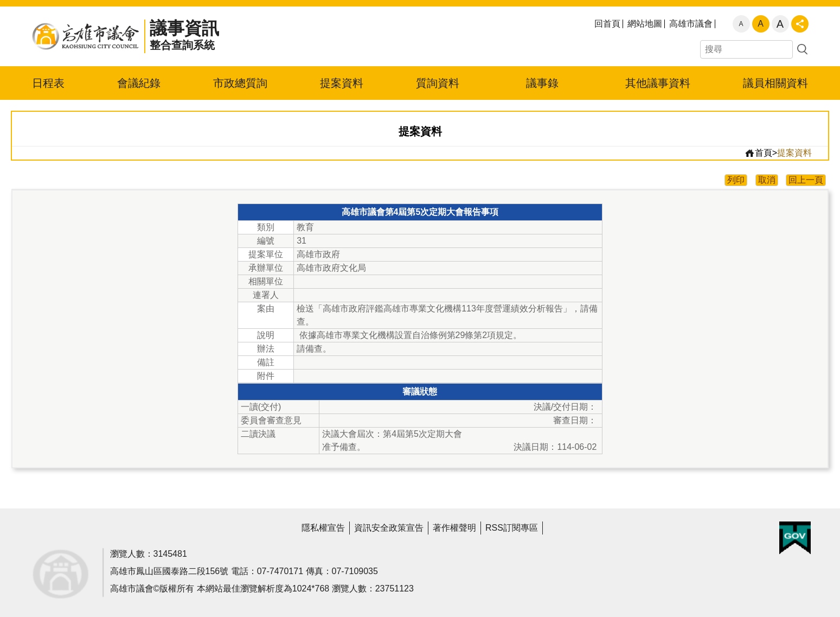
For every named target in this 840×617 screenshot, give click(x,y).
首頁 (758, 153)
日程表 (48, 83)
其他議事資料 (658, 83)
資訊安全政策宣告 (389, 528)
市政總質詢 (240, 83)
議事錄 (542, 83)
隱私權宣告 (323, 528)
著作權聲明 (454, 528)
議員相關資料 (775, 83)
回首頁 (607, 24)
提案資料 (342, 83)
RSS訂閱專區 (512, 528)
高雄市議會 (691, 24)
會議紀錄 (139, 83)
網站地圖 (645, 24)
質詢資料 (438, 83)
